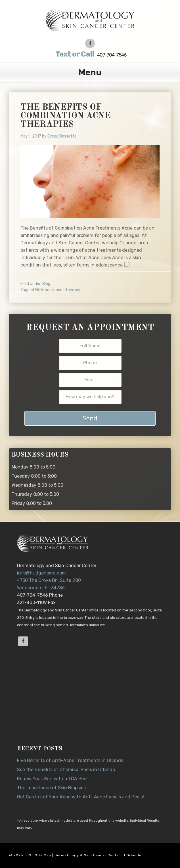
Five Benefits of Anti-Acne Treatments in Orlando (70, 760)
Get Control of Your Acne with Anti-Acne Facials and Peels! (80, 797)
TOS (28, 855)
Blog (46, 284)
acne (49, 290)
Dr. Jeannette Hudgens (90, 20)
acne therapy (68, 290)
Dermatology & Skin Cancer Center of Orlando (98, 855)
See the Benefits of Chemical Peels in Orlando (66, 770)
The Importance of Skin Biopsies (51, 788)
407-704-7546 (90, 54)
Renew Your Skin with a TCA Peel (52, 779)
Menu (90, 72)
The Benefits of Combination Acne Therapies (66, 116)
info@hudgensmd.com (41, 573)
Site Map (43, 855)
